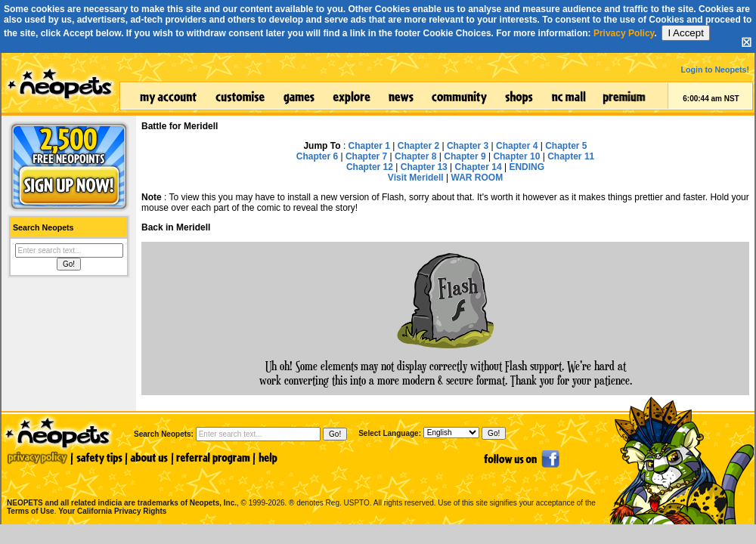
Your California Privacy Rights (112, 511)
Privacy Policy (624, 33)
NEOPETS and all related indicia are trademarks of (120, 487)
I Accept (685, 33)
